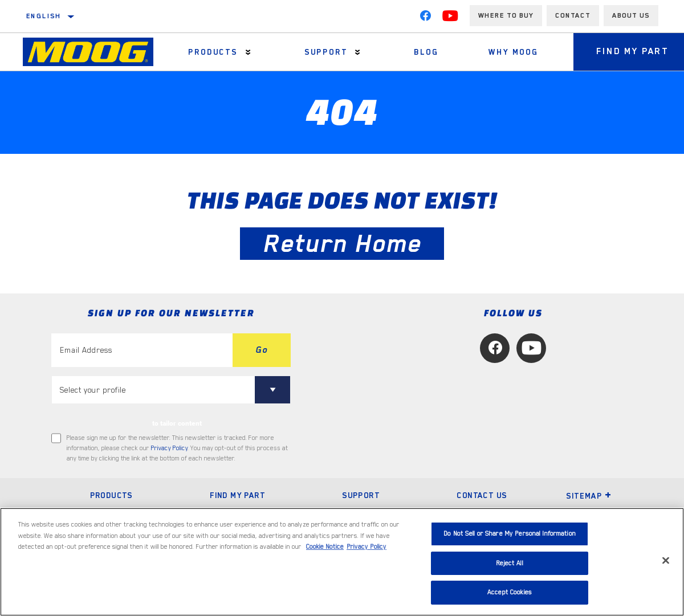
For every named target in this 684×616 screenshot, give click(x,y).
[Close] (666, 561)
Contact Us (482, 495)
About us (631, 15)
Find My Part (237, 495)
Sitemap (589, 496)
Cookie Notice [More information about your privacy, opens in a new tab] (325, 547)
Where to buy (506, 15)
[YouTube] (450, 18)
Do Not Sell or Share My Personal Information (510, 534)
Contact (573, 15)
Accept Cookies (510, 592)
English (44, 16)
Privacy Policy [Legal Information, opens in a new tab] (367, 547)
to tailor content (177, 423)
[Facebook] (425, 18)
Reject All (509, 563)
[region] (342, 562)
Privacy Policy (169, 448)
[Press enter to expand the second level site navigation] (248, 52)
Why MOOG (513, 52)
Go (262, 350)
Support (326, 52)
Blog (426, 52)
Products (213, 52)
